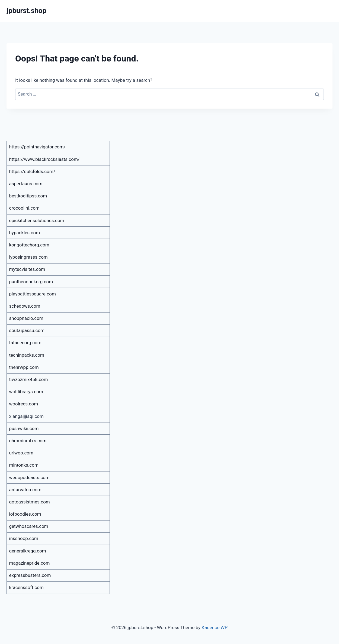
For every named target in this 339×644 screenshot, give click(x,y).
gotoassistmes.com (30, 502)
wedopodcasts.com (29, 477)
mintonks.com (24, 465)
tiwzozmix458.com (29, 379)
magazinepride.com (30, 563)
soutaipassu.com (27, 330)
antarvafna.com (25, 490)
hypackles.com (25, 233)
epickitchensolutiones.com (37, 220)
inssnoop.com (24, 538)
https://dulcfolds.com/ (32, 171)
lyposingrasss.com (28, 257)
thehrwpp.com (24, 367)
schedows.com (25, 306)
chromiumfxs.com (28, 441)
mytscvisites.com (27, 269)
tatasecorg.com (25, 343)
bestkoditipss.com (28, 196)
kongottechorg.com (29, 245)
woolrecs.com (24, 404)
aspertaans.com (26, 184)
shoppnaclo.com (26, 318)
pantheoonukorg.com (31, 282)
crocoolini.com (24, 208)
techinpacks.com (27, 355)
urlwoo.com (21, 453)
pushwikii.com (24, 428)
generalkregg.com (28, 551)
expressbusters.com (30, 575)
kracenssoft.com (26, 587)
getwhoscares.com (29, 526)
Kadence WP (215, 627)
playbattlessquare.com (33, 294)
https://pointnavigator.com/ (37, 147)
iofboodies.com (25, 514)
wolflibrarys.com (26, 392)
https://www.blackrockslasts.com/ (44, 159)
